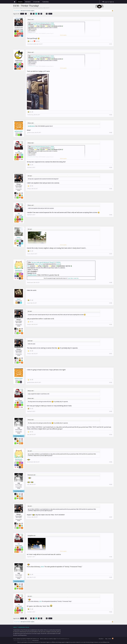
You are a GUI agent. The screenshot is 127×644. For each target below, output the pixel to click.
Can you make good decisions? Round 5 (40, 23)
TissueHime (40, 8)
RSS (113, 638)
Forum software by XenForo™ (26, 639)
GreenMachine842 (32, 44)
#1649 (111, 303)
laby (28, 435)
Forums (20, 2)
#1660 (111, 612)
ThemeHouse (35, 640)
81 (31, 14)
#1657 (111, 517)
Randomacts (19, 270)
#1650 (111, 324)
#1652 (111, 382)
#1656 (111, 484)
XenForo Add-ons (44, 639)
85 (41, 14)
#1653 (111, 411)
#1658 (111, 557)
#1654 (111, 435)
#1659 (111, 577)
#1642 (111, 115)
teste (42, 567)
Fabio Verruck (37, 25)
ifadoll (19, 299)
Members (28, 2)
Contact (52, 25)
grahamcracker (19, 131)
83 (36, 14)
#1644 (111, 167)
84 (39, 14)
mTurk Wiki (36, 2)
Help (106, 639)
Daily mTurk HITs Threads (26, 8)
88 (47, 14)
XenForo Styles (53, 639)
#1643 (111, 133)
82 (34, 14)
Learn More (71, 278)
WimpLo (29, 189)
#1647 (111, 254)
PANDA (52, 23)
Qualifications (31, 126)
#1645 (111, 189)
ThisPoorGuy (30, 115)
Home (15, 2)
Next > (50, 14)
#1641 (111, 44)
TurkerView (45, 2)
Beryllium (101, 639)
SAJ (19, 151)
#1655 (111, 462)
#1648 (111, 283)
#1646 (111, 215)
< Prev (22, 14)
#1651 (111, 354)
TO (29, 26)
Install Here (76, 278)
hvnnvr (19, 237)
